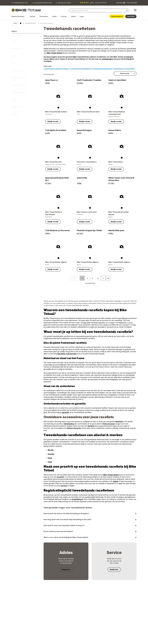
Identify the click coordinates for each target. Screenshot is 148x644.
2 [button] (87, 278)
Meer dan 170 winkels (64, 3)
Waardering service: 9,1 (21, 3)
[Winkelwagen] (135, 10)
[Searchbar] (98, 10)
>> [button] (108, 278)
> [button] (103, 278)
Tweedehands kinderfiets (102, 69)
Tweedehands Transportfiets (124, 69)
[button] (127, 10)
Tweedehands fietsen (31, 23)
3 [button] (93, 278)
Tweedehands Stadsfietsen (81, 69)
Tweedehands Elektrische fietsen (56, 69)
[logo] (26, 10)
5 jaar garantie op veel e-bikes (43, 3)
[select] (125, 74)
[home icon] (21, 23)
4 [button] (98, 278)
